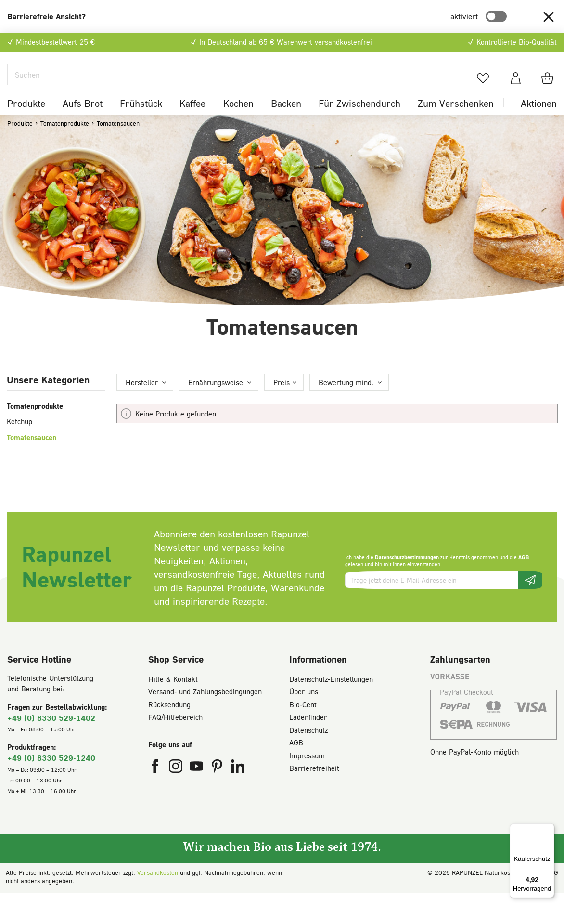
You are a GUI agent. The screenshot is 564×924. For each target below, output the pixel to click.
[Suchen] (60, 84)
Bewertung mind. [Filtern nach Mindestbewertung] (346, 400)
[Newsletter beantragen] (530, 598)
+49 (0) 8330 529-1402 (51, 735)
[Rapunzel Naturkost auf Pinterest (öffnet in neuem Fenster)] (218, 786)
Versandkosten (158, 890)
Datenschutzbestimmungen (407, 575)
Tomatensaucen (32, 455)
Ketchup (19, 440)
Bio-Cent (303, 722)
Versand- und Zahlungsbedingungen (205, 710)
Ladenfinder (308, 735)
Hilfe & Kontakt (173, 697)
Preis (282, 400)
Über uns (304, 710)
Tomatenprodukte (35, 424)
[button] (549, 16)
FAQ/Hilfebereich (175, 735)
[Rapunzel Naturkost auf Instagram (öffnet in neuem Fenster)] (177, 786)
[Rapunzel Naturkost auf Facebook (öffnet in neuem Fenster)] (156, 786)
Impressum (307, 773)
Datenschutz (308, 748)
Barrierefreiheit (314, 786)
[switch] (496, 16)
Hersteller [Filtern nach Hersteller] (142, 400)
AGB (524, 575)
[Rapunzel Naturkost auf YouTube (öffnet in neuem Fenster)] (198, 786)
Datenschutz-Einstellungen (331, 697)
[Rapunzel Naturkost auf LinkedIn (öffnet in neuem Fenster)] (238, 786)
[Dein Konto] (516, 87)
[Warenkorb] (549, 87)
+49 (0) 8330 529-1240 (51, 776)
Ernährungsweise (216, 400)
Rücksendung (169, 722)
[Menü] (549, 829)
